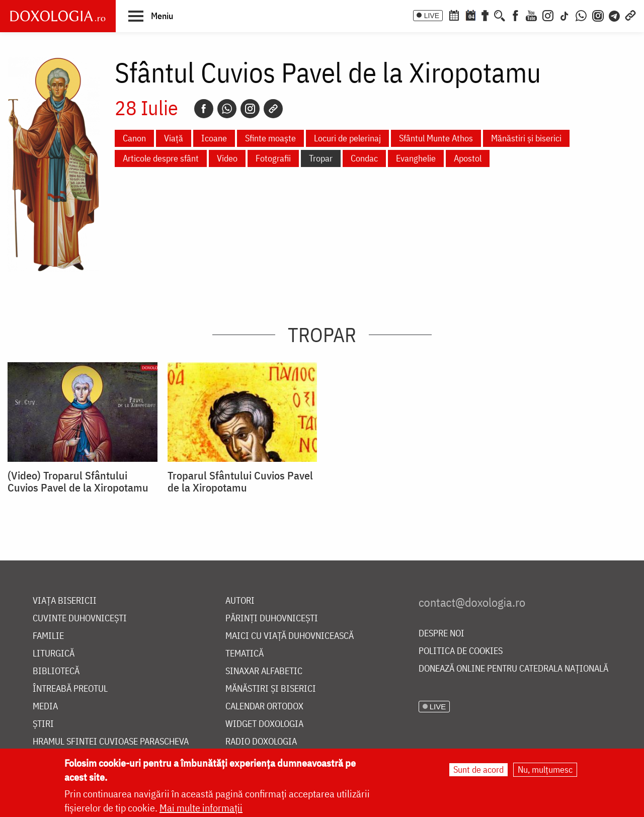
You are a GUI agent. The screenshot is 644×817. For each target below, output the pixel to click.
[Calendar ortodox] (454, 15)
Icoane (214, 138)
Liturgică (54, 654)
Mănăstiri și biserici (526, 138)
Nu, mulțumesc (545, 769)
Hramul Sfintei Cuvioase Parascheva (111, 742)
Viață (174, 138)
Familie (48, 636)
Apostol (468, 158)
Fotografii (273, 158)
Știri (43, 724)
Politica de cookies (461, 651)
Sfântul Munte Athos (436, 138)
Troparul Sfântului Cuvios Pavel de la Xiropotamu (240, 481)
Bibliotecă (56, 671)
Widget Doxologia (264, 724)
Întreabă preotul (70, 689)
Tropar (321, 158)
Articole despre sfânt (161, 158)
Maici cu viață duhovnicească (290, 636)
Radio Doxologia (261, 742)
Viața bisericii (65, 601)
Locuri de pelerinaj (347, 138)
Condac (364, 158)
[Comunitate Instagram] (598, 15)
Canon (134, 138)
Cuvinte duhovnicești (80, 619)
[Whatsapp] (227, 109)
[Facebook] (515, 15)
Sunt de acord (478, 769)
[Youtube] (531, 15)
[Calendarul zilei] (470, 15)
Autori (240, 601)
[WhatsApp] (581, 15)
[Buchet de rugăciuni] (485, 15)
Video (227, 158)
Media (45, 707)
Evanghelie (416, 158)
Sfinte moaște (270, 138)
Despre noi (441, 634)
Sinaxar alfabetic (264, 671)
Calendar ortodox (264, 707)
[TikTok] (565, 15)
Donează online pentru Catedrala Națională (513, 669)
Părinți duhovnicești (272, 619)
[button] (151, 16)
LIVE (432, 16)
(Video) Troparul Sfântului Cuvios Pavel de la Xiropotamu (78, 481)
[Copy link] (273, 109)
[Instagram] (548, 15)
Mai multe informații (201, 808)
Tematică (245, 654)
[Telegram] (615, 15)
